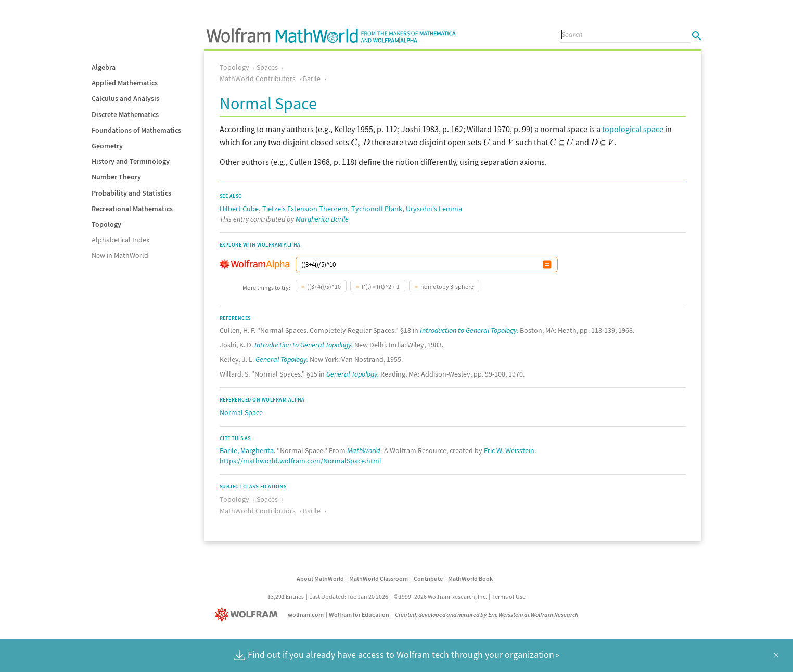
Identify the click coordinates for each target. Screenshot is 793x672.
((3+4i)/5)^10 (324, 286)
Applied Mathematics (125, 83)
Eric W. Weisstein (509, 450)
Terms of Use (509, 596)
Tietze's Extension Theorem (305, 209)
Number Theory (116, 177)
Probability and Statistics (131, 193)
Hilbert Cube (239, 209)
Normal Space (241, 412)
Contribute (428, 579)
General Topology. (282, 359)
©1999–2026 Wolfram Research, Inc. (440, 596)
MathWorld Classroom (379, 579)
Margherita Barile (322, 219)
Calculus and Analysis (125, 98)
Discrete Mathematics (125, 114)
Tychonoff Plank (377, 209)
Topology (106, 224)
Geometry (107, 146)
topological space (633, 129)
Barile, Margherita (247, 450)
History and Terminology (131, 161)
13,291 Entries (286, 596)
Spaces (267, 67)
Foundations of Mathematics (136, 130)
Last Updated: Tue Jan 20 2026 (349, 596)
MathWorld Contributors (258, 79)
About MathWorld (320, 579)
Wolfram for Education (359, 615)
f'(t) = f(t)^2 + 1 (381, 286)
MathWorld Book (470, 579)
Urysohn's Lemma (434, 209)
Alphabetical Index (120, 240)
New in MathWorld (120, 255)
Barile (312, 79)
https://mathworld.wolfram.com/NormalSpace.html (300, 461)
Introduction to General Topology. (469, 330)
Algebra (104, 67)
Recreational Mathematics (132, 209)
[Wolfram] (248, 615)
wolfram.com (306, 615)
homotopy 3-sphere (447, 286)
